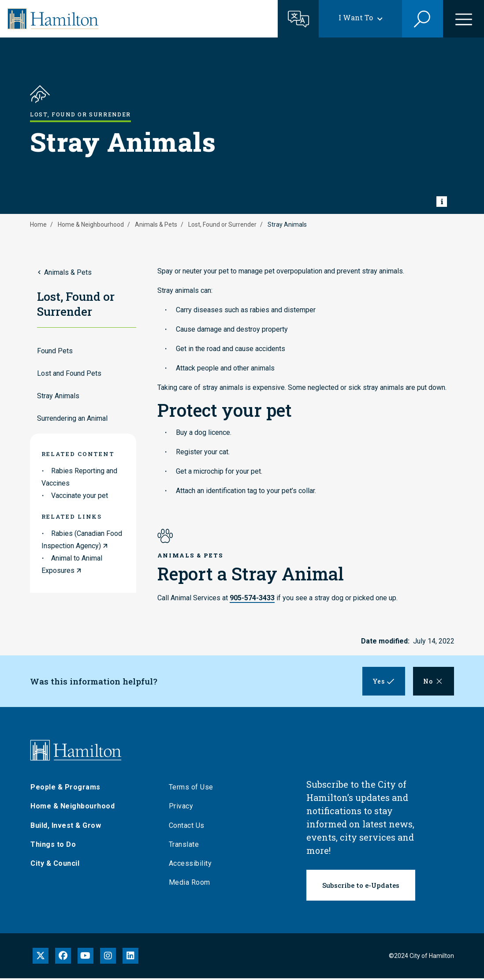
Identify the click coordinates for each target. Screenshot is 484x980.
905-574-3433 (252, 598)
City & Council (55, 865)
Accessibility (190, 865)
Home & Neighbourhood (91, 224)
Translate (184, 846)
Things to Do (53, 846)
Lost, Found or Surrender (222, 224)
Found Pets (55, 351)
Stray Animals (58, 396)
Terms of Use (191, 789)
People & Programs (65, 789)
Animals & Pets (156, 224)
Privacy (181, 808)
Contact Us (187, 827)
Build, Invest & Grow (66, 827)
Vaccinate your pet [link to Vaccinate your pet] (80, 496)
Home (38, 224)
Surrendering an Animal (72, 418)
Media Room (190, 884)
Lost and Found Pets (69, 373)
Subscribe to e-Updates (361, 887)
